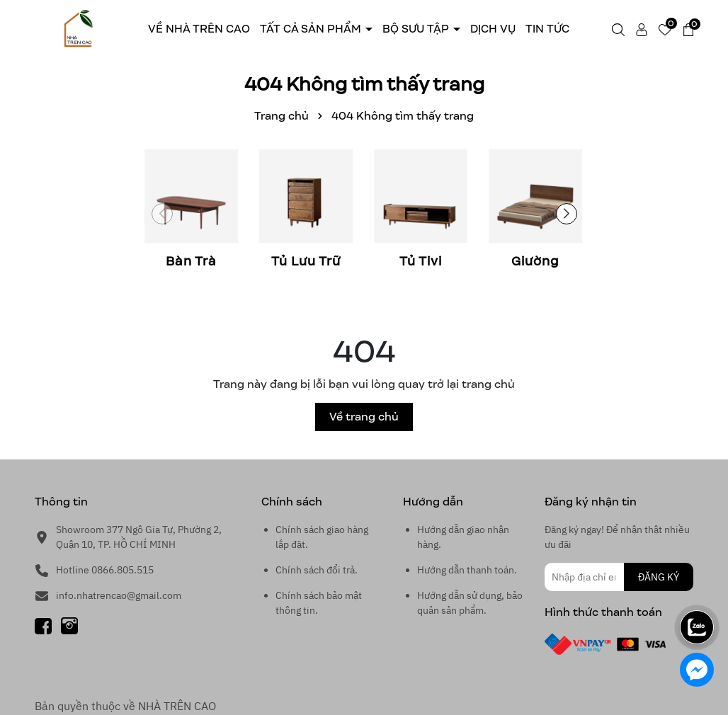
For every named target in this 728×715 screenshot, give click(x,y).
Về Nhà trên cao (199, 29)
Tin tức (547, 29)
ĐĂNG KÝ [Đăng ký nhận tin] (659, 577)
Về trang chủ (364, 417)
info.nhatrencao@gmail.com (119, 595)
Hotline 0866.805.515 (105, 570)
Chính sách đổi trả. (317, 570)
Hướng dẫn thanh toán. (467, 570)
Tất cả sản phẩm (312, 29)
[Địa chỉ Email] (619, 577)
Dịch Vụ (493, 29)
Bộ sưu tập (417, 29)
